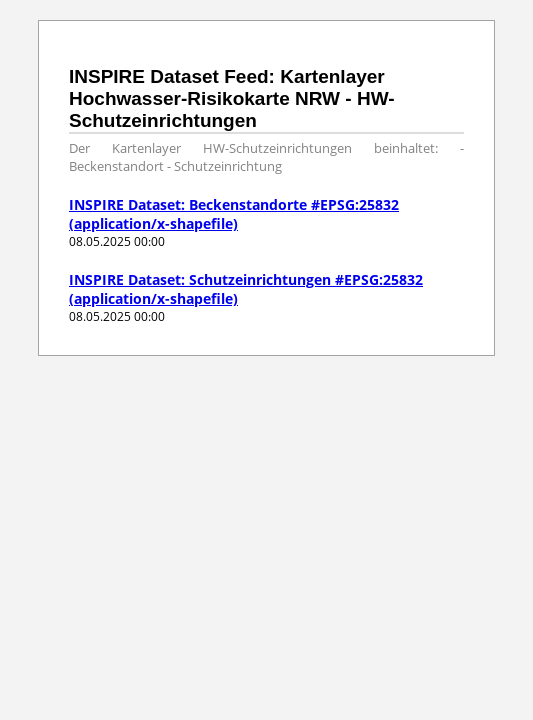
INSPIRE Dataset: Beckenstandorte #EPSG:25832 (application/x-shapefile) (234, 214)
